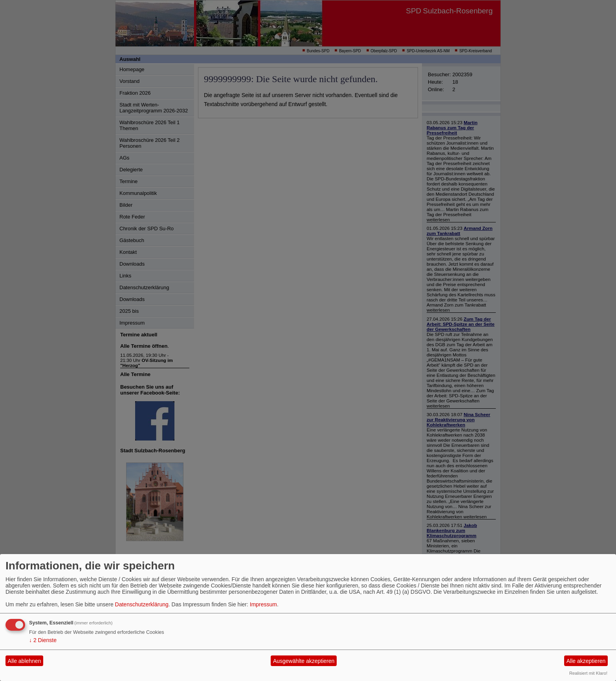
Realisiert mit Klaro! (588, 673)
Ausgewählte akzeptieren (304, 661)
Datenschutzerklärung (142, 604)
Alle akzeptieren (586, 661)
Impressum (263, 604)
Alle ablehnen (25, 661)
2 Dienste (43, 640)
